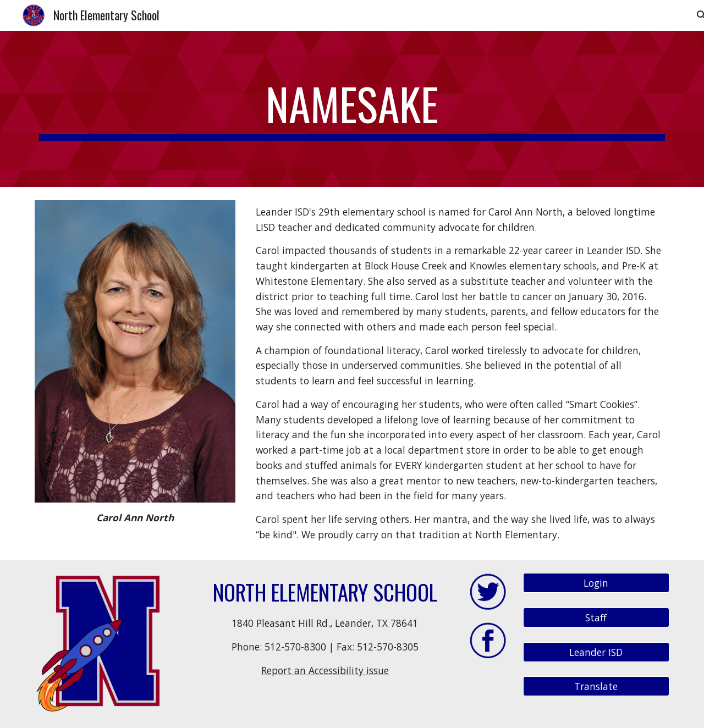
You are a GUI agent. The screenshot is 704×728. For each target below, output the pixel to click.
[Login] (596, 583)
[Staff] (596, 618)
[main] (352, 109)
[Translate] (596, 686)
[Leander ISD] (596, 652)
